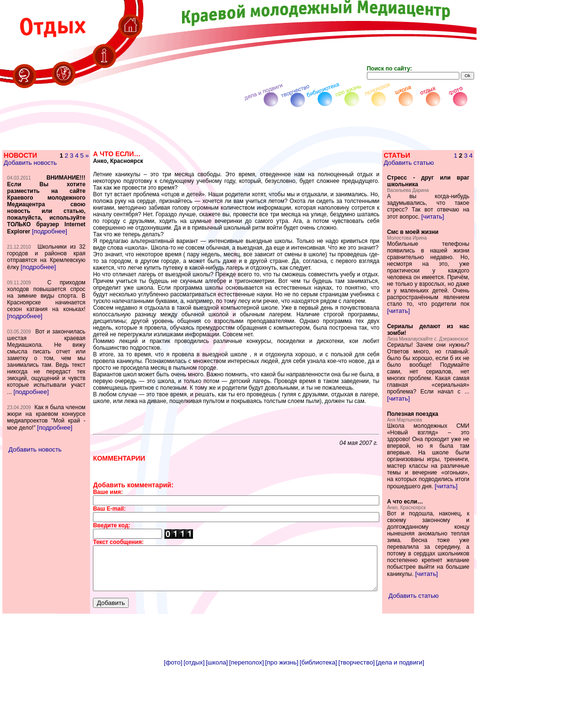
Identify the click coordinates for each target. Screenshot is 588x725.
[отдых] (194, 721)
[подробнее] (49, 251)
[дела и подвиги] (400, 721)
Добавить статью (423, 163)
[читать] (455, 216)
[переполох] (247, 721)
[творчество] (356, 721)
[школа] (217, 721)
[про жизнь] (282, 721)
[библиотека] (319, 721)
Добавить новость (30, 163)
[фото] (173, 721)
